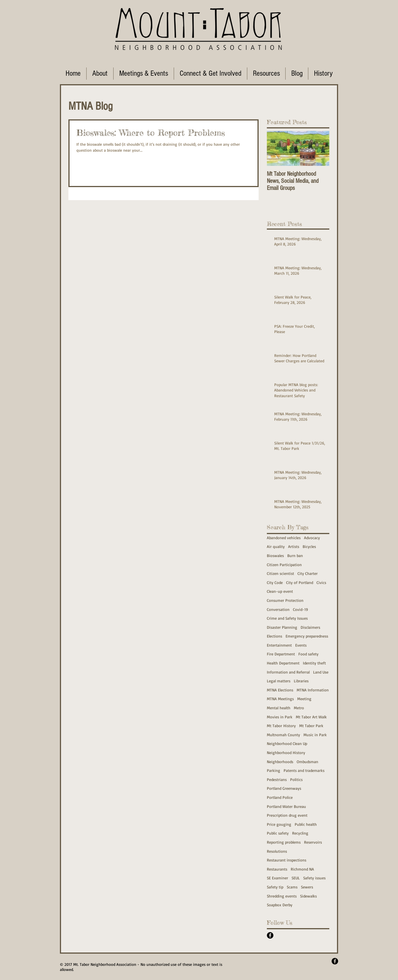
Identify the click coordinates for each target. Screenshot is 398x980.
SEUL (296, 878)
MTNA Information (313, 690)
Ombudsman (307, 762)
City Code (275, 582)
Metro (299, 708)
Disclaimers (310, 627)
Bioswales (275, 555)
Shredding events (282, 896)
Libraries (301, 681)
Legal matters (279, 681)
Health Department (283, 663)
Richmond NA (302, 869)
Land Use (321, 672)
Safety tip (275, 887)
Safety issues (314, 878)
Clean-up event (280, 591)
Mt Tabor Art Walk (311, 717)
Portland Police (280, 797)
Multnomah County (283, 735)
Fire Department (281, 654)
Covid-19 (300, 609)
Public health (306, 824)
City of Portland (300, 582)
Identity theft (314, 663)
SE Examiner (277, 878)
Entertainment (279, 645)
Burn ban (295, 555)
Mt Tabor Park (311, 726)
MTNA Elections (280, 690)
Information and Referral (288, 672)
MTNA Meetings (280, 699)
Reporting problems (284, 842)
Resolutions (277, 851)
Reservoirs (313, 842)
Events (301, 645)
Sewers (307, 887)
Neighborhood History (286, 753)
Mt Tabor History (281, 726)
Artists (294, 546)
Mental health (279, 708)
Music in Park (315, 735)
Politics (296, 779)
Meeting (304, 699)
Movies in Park (280, 717)
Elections (275, 636)
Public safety (278, 833)
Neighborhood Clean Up (287, 743)
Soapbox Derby (280, 905)
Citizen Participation (284, 565)
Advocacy (312, 538)
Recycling (300, 833)
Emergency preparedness (307, 636)
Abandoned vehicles (284, 538)
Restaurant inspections (287, 860)
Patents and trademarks (304, 770)
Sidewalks (308, 896)
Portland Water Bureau (286, 806)
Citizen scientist (280, 573)
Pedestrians (277, 779)
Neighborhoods (280, 762)
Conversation (278, 609)
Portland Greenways (284, 788)
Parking (274, 770)
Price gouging (279, 824)
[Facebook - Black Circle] (270, 935)
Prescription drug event (287, 815)
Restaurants (277, 869)
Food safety (308, 654)
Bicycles (309, 546)
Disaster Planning (282, 627)
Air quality (276, 546)
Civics (321, 582)
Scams (292, 887)
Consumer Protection (285, 600)
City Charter (308, 573)
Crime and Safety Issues (287, 618)
